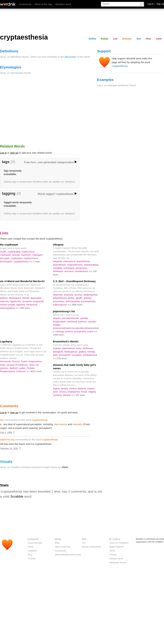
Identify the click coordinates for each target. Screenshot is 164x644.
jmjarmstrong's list (64, 311)
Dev (84, 539)
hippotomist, (16, 301)
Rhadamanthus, (8, 371)
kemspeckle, (65, 355)
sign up (14, 153)
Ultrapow (58, 245)
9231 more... (37, 371)
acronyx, (79, 295)
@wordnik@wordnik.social (68, 555)
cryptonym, (27, 255)
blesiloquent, (16, 298)
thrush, (84, 392)
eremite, (26, 298)
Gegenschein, (35, 361)
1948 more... (59, 335)
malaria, (91, 388)
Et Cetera (115, 539)
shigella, (92, 392)
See (139, 39)
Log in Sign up (156, 4)
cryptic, (4, 252)
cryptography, (15, 252)
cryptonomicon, (31, 258)
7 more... (37, 262)
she (2, 420)
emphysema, (74, 392)
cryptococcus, (28, 252)
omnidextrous (82, 271)
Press (31, 547)
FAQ (30, 555)
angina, (57, 388)
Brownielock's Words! (66, 342)
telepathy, (58, 261)
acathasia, (69, 295)
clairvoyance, (70, 261)
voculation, (77, 355)
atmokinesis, (82, 268)
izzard (90, 331)
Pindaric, (31, 368)
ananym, (57, 348)
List (115, 39)
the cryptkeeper (9, 245)
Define (92, 39)
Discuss (127, 39)
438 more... (26, 308)
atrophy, (65, 388)
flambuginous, (72, 352)
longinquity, (39, 301)
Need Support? (117, 547)
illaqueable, (36, 298)
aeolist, (72, 298)
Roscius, (16, 361)
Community (25, 4)
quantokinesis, (84, 261)
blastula (67, 395)
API (84, 543)
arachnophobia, (88, 301)
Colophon (33, 551)
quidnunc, (83, 322)
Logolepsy (6, 342)
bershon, (70, 331)
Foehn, (25, 361)
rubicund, (5, 301)
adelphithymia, (60, 298)
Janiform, (14, 368)
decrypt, (17, 255)
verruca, (63, 392)
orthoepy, (60, 331)
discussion (70, 57)
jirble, (56, 355)
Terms (112, 551)
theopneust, (32, 305)
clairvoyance (60, 424)
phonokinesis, (60, 265)
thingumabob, (60, 322)
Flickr (65, 467)
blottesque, (88, 348)
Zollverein (21, 371)
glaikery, (83, 352)
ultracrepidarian (8, 308)
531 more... (63, 358)
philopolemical (90, 355)
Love (159, 39)
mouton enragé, (8, 305)
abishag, (88, 298)
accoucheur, (59, 301)
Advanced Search (118, 562)
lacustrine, (28, 301)
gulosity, (84, 318)
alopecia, (82, 388)
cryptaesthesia (120, 66)
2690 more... (78, 305)
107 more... (81, 395)
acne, (56, 392)
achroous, (70, 271)
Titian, (32, 365)
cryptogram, (6, 255)
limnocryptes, (7, 262)
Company (33, 539)
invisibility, (58, 268)
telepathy (78, 424)
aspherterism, (69, 348)
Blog (57, 543)
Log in (3, 153)
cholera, (74, 388)
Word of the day (43, 4)
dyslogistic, (59, 352)
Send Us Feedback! (119, 543)
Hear (148, 39)
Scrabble (17, 496)
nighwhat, (21, 305)
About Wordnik (35, 543)
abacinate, (58, 295)
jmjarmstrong (7, 440)
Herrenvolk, (6, 361)
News (58, 539)
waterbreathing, (91, 265)
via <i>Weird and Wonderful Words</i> (22, 281)
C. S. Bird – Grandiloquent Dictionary (74, 281)
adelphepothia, (91, 295)
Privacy (113, 555)
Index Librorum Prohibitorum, (15, 365)
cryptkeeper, (17, 258)
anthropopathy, (73, 301)
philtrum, (5, 298)
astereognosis (60, 305)
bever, (79, 348)
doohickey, (73, 322)
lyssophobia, (81, 331)
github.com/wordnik (92, 547)
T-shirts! (32, 559)
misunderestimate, (71, 318)
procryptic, (5, 258)
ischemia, (58, 395)
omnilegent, (69, 268)
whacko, (57, 318)
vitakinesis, (59, 271)
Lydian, (23, 368)
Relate (105, 39)
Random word (63, 4)
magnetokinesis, (75, 265)
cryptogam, (38, 255)
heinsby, (91, 352)
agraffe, (80, 298)
